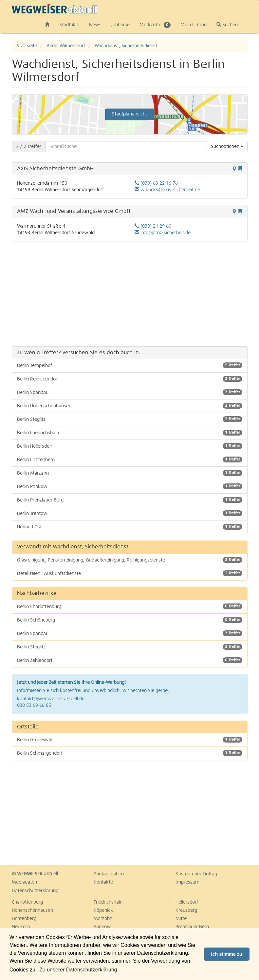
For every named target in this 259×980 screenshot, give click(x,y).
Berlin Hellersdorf (130, 446)
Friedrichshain (108, 902)
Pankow (102, 927)
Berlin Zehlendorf (130, 660)
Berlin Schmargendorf (130, 753)
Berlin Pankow (130, 486)
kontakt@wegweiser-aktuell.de (51, 699)
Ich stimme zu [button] (227, 954)
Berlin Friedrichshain (130, 433)
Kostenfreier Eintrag (196, 874)
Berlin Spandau (130, 392)
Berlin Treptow (130, 513)
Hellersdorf (187, 902)
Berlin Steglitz (130, 419)
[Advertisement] (130, 294)
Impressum (187, 882)
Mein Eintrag (194, 25)
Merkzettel (155, 25)
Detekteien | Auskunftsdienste (130, 573)
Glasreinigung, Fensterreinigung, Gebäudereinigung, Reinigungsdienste (130, 560)
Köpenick (103, 910)
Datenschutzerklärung (35, 891)
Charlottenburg (27, 902)
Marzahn (103, 919)
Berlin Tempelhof (130, 365)
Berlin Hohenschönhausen (130, 406)
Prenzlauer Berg (192, 927)
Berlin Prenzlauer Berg (130, 500)
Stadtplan (69, 25)
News (95, 25)
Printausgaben (109, 874)
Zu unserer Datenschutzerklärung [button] (78, 970)
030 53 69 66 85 (34, 705)
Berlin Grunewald (130, 740)
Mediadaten (24, 882)
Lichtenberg (24, 919)
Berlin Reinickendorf (130, 379)
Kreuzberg (186, 910)
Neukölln (21, 927)
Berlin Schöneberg (130, 620)
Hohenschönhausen (32, 910)
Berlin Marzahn (130, 473)
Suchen (227, 25)
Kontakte (103, 882)
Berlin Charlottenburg (130, 606)
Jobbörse (120, 25)
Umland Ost (130, 527)
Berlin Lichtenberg (130, 459)
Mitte (181, 919)
